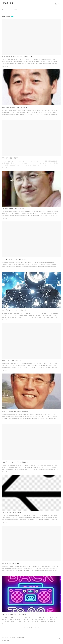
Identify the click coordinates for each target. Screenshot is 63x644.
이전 (24, 628)
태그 (8, 9)
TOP (60, 639)
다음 (39, 628)
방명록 (15, 9)
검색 (56, 3)
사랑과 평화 (8, 3)
